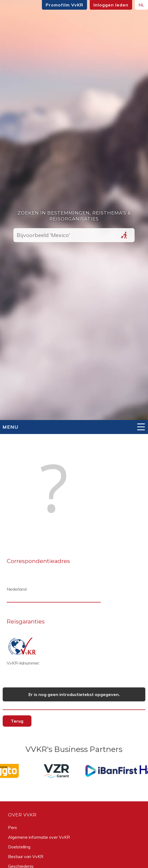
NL (141, 5)
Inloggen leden (111, 5)
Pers (12, 827)
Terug (17, 721)
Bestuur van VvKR (26, 856)
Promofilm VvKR (64, 5)
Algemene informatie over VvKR (39, 837)
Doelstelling (19, 847)
